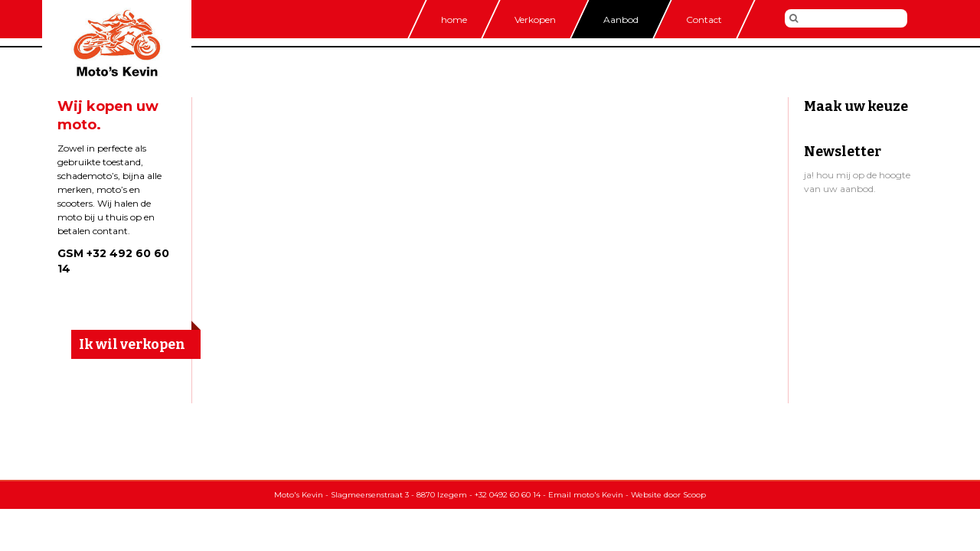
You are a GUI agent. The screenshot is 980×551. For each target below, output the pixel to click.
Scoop (694, 495)
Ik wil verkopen (132, 344)
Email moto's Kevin (586, 495)
